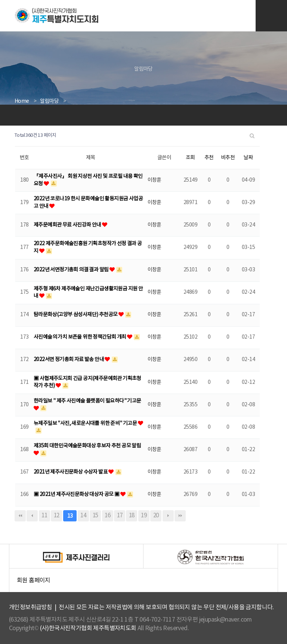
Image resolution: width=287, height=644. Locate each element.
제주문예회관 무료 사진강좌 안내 (68, 225)
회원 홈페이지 (147, 583)
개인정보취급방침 (30, 607)
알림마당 (49, 101)
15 (95, 516)
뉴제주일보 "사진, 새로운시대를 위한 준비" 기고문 (86, 423)
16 (107, 516)
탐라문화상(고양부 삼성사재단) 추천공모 (76, 315)
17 (120, 516)
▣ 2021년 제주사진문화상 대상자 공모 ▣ (77, 494)
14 (83, 516)
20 (156, 516)
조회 (190, 158)
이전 (32, 516)
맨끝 (180, 516)
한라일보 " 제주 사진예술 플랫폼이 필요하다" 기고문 (87, 401)
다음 (168, 516)
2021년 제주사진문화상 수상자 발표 (71, 472)
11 (44, 516)
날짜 (248, 158)
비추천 (228, 158)
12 (57, 516)
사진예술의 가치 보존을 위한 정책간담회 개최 (80, 337)
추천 (209, 158)
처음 (20, 516)
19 (144, 516)
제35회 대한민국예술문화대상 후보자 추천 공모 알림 (87, 446)
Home (22, 101)
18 (132, 516)
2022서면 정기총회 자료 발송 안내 (69, 360)
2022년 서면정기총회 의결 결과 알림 (72, 270)
